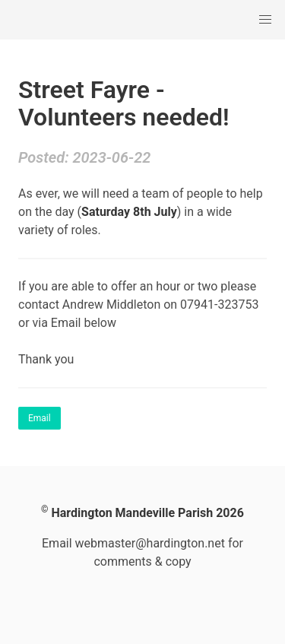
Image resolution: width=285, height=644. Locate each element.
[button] (265, 20)
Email (40, 418)
